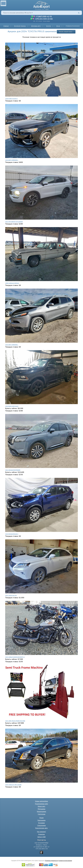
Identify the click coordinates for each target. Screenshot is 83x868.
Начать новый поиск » (66, 32)
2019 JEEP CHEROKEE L (12, 160)
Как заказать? (41, 832)
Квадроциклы (41, 811)
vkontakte (41, 852)
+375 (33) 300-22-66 (44, 19)
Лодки (41, 818)
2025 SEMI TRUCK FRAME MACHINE (15, 721)
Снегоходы (42, 814)
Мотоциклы (42, 809)
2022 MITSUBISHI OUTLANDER (14, 222)
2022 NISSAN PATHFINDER (13, 470)
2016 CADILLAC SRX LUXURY (13, 785)
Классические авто (41, 828)
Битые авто (41, 806)
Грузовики (41, 823)
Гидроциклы (42, 820)
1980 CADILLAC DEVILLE (12, 283)
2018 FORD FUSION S (11, 99)
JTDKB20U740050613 (73, 26)
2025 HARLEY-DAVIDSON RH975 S (15, 657)
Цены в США (42, 837)
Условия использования (65, 860)
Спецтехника (41, 825)
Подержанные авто (41, 804)
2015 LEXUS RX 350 (11, 595)
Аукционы (41, 834)
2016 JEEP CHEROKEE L (12, 345)
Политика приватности (51, 860)
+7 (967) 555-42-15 (44, 16)
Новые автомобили (41, 801)
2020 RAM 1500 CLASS (12, 406)
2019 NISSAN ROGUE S (12, 534)
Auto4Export (42, 5)
